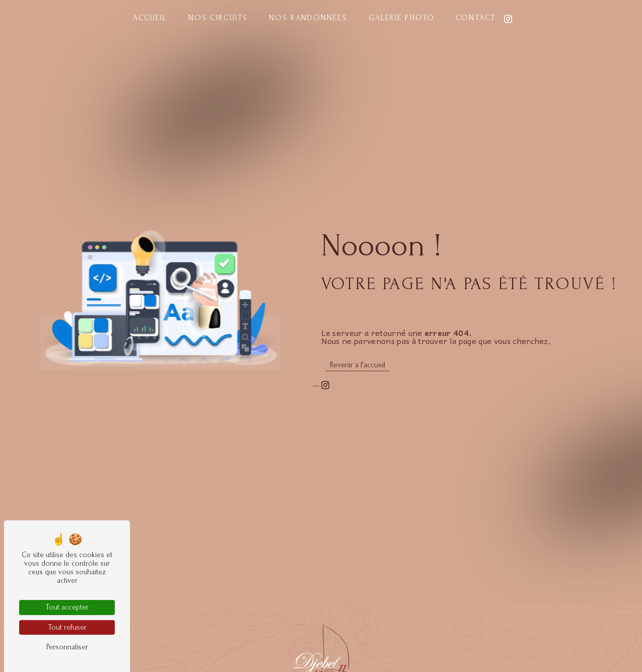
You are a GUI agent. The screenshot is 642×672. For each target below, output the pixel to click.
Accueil (150, 18)
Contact (476, 18)
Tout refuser (67, 627)
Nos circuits (218, 18)
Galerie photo (402, 18)
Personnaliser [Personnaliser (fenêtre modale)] (67, 647)
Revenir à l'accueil (358, 365)
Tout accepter (67, 607)
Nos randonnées (308, 18)
